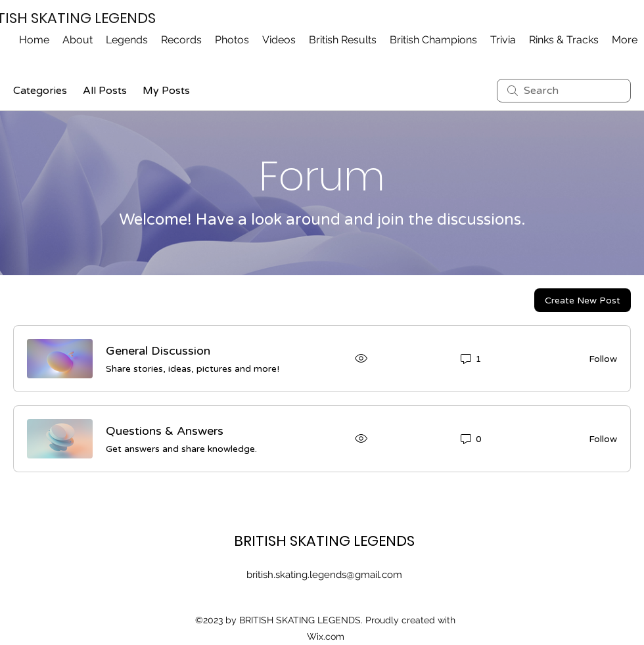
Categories (40, 91)
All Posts (105, 91)
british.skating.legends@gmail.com (324, 575)
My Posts (166, 91)
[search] (564, 91)
